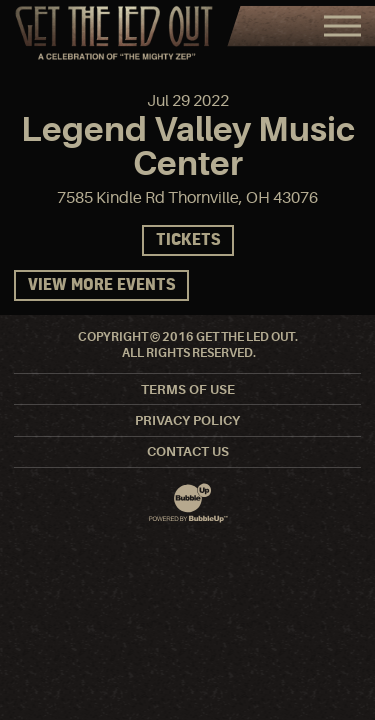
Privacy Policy (187, 420)
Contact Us (188, 451)
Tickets (188, 240)
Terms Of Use (188, 389)
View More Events (101, 285)
